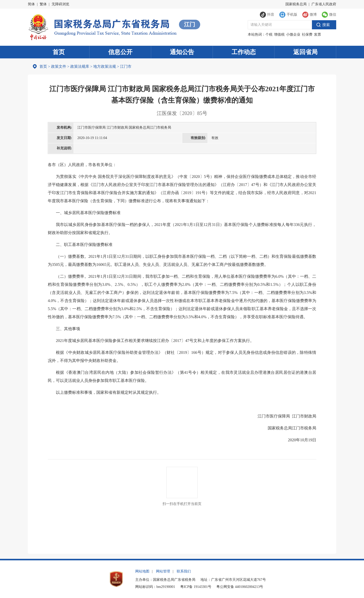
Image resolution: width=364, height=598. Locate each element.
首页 (59, 52)
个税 (269, 34)
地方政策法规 (105, 66)
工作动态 (244, 52)
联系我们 (184, 571)
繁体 (43, 4)
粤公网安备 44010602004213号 (240, 587)
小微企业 (293, 34)
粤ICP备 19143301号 (196, 587)
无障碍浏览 (60, 4)
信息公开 (120, 52)
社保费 (307, 34)
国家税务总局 (296, 4)
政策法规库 (80, 66)
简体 (31, 4)
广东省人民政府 (324, 4)
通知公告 (182, 52)
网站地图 (142, 571)
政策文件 (59, 66)
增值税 (279, 34)
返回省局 (305, 52)
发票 (317, 34)
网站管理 (163, 571)
